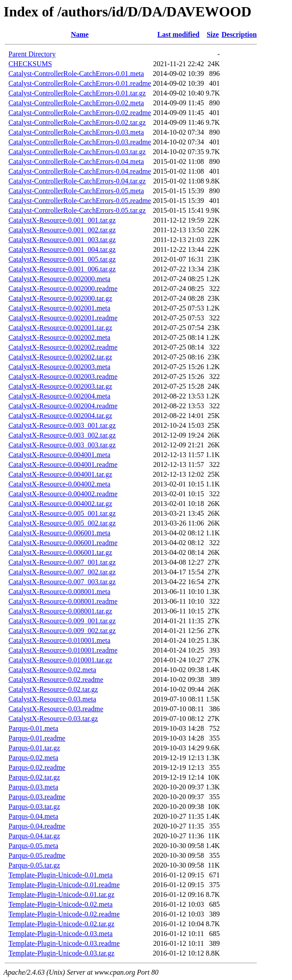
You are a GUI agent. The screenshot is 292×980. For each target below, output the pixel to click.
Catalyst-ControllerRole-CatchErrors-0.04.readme (80, 171)
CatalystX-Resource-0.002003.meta (59, 367)
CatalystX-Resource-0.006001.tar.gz (60, 552)
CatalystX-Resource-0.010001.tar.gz (60, 660)
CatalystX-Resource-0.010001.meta (59, 640)
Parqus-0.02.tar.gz (34, 777)
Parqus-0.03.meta (33, 787)
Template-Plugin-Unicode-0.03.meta (60, 934)
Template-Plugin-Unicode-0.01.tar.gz (61, 894)
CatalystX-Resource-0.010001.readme (63, 650)
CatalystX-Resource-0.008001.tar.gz (60, 611)
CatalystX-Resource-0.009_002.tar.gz (62, 631)
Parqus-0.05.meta (33, 846)
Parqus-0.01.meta (33, 728)
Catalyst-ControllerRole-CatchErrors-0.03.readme (80, 142)
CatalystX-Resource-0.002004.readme (63, 406)
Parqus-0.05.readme (37, 855)
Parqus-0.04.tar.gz (34, 836)
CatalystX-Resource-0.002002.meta (59, 337)
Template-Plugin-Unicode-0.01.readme (64, 885)
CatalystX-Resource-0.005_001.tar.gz (62, 513)
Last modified (178, 34)
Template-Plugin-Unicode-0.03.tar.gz (61, 953)
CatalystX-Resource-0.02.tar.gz (53, 689)
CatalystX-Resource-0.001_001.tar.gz (62, 220)
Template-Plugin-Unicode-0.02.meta (60, 904)
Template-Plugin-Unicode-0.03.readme (64, 943)
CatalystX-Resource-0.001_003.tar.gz (62, 240)
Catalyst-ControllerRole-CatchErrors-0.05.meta (76, 191)
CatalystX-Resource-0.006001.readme (63, 543)
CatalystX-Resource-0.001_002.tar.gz (62, 230)
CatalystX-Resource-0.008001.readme (63, 601)
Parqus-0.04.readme (37, 826)
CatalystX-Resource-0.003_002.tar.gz (62, 435)
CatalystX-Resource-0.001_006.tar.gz (62, 269)
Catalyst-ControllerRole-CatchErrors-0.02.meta (76, 103)
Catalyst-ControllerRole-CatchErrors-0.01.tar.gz (77, 93)
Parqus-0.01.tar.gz (34, 748)
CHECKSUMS (30, 64)
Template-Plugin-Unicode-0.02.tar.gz (61, 924)
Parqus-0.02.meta (33, 758)
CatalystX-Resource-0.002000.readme (63, 289)
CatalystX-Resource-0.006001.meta (59, 533)
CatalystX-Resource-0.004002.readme (63, 494)
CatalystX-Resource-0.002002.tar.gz (60, 357)
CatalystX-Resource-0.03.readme (56, 709)
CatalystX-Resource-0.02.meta (52, 670)
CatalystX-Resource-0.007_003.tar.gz (62, 582)
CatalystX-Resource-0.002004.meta (59, 396)
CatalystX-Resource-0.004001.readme (63, 464)
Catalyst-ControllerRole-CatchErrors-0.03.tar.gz (77, 152)
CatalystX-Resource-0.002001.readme (63, 318)
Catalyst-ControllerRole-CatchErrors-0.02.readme (80, 113)
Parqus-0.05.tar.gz (34, 865)
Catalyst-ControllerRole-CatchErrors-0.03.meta (76, 132)
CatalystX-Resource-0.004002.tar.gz (60, 504)
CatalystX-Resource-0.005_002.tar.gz (62, 523)
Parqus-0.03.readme (37, 797)
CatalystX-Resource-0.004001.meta (59, 455)
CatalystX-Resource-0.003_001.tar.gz (62, 425)
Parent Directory (32, 54)
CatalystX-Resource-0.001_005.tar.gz (62, 259)
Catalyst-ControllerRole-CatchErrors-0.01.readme (80, 83)
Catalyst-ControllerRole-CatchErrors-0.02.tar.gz (77, 122)
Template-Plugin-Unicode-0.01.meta (60, 875)
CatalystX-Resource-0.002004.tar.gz (60, 416)
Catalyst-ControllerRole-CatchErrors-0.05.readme (80, 201)
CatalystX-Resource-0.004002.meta (59, 484)
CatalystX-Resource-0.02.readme (56, 679)
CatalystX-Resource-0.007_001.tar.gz (62, 562)
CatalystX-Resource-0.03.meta (52, 699)
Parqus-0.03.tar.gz (34, 807)
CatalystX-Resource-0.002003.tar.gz (60, 386)
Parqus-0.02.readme (37, 767)
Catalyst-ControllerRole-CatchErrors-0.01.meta (76, 74)
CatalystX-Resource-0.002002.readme (63, 347)
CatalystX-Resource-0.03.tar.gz (53, 719)
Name (80, 34)
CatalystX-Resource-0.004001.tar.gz (60, 474)
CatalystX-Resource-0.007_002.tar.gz (62, 572)
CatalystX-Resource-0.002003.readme (63, 376)
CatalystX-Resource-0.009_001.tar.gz (62, 621)
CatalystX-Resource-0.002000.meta (59, 279)
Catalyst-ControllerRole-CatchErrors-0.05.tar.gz (77, 210)
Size (213, 34)
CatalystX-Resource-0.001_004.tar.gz (62, 249)
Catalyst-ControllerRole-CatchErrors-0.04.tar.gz (77, 181)
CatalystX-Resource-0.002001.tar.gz (60, 328)
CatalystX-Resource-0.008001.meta (59, 592)
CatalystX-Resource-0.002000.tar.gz (60, 298)
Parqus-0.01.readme (37, 738)
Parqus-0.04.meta (33, 816)
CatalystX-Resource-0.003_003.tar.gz (62, 445)
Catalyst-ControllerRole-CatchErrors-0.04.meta (76, 161)
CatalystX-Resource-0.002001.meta (59, 308)
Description (239, 34)
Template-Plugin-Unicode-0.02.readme (64, 914)
